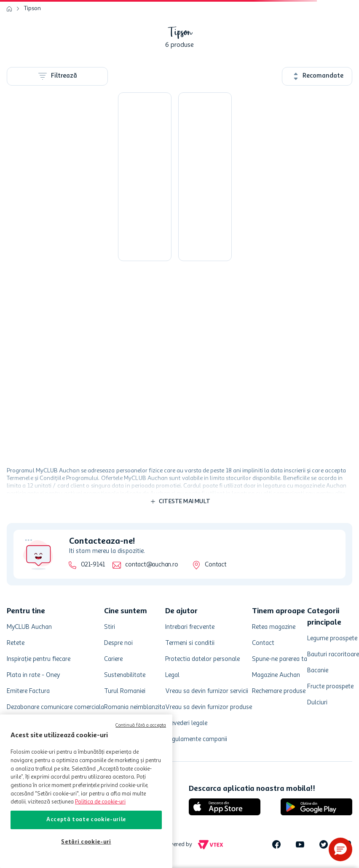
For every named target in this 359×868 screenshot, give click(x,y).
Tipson (32, 8)
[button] (340, 849)
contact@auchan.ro (151, 565)
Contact (216, 565)
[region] (86, 791)
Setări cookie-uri (86, 842)
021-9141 (93, 565)
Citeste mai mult (185, 501)
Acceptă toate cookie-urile (86, 820)
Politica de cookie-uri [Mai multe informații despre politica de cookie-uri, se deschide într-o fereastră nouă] (100, 802)
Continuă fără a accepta (141, 726)
